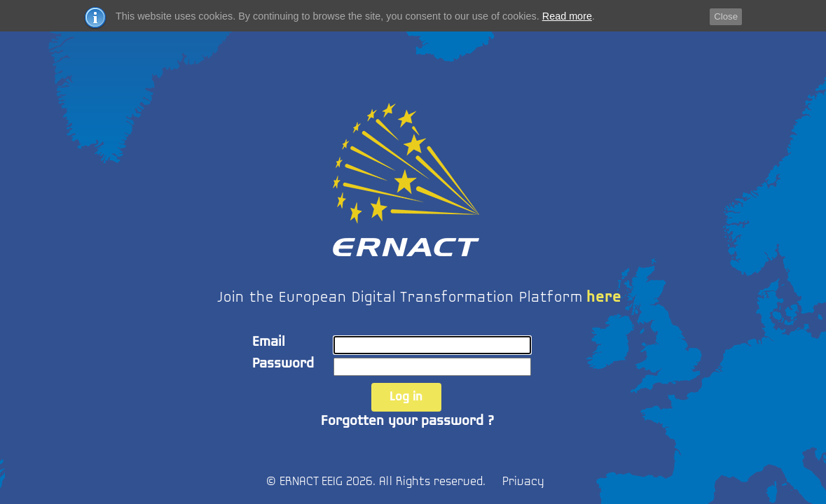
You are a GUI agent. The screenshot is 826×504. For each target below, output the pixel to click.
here (604, 298)
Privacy (523, 482)
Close (726, 16)
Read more (567, 16)
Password (283, 364)
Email (269, 342)
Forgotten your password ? (407, 421)
